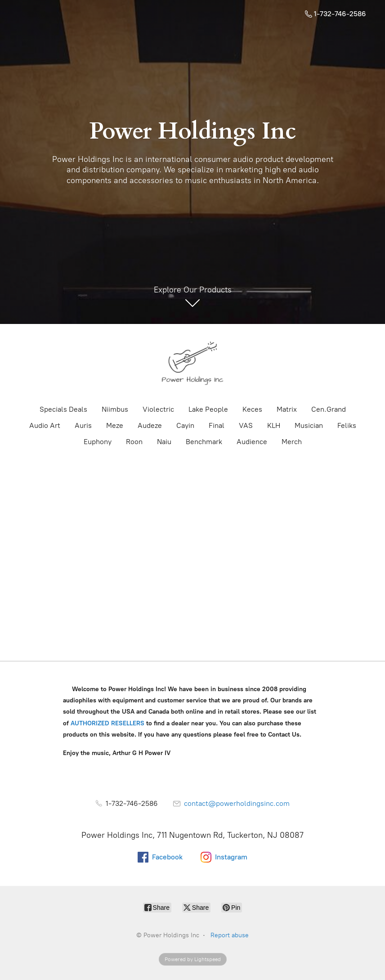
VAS (246, 425)
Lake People (208, 409)
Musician (309, 425)
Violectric (158, 409)
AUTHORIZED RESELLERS (107, 723)
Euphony (98, 442)
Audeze (150, 425)
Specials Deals (63, 409)
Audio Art (45, 425)
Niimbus (115, 409)
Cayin (185, 425)
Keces (252, 409)
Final (217, 425)
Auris (83, 425)
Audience (252, 442)
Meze (115, 425)
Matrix (287, 409)
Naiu (164, 442)
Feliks (347, 425)
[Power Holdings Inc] (192, 364)
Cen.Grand (329, 409)
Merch (292, 442)
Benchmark (204, 442)
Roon (134, 442)
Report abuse (230, 935)
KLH (274, 425)
